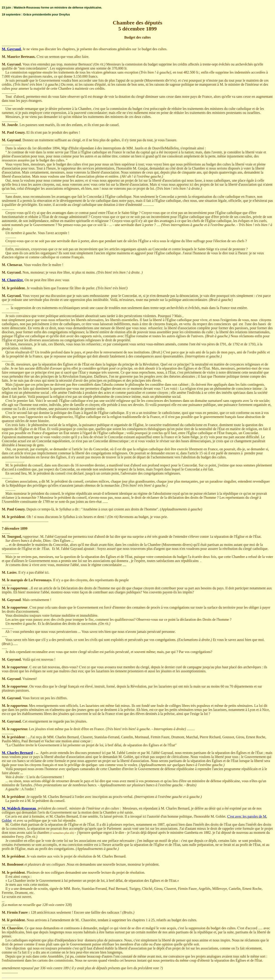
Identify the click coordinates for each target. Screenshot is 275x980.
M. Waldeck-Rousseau (19, 808)
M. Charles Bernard (17, 753)
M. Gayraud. (12, 49)
